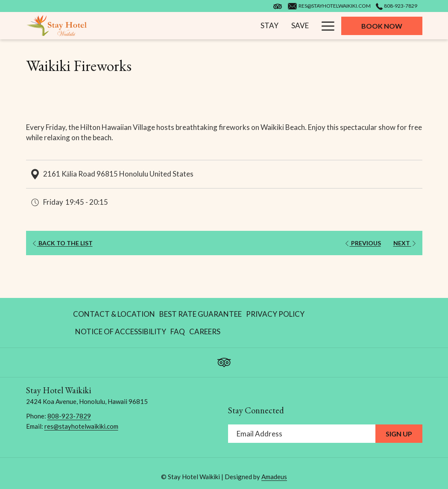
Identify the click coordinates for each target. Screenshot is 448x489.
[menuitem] (187, 26)
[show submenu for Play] (267, 26)
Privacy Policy (275, 314)
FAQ (178, 331)
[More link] (325, 26)
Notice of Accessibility (121, 331)
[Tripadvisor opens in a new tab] (224, 361)
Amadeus (274, 477)
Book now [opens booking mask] (382, 26)
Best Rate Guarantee (201, 314)
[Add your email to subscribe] (302, 434)
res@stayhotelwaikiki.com (81, 426)
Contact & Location (114, 314)
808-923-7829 (69, 416)
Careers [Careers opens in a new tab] (205, 333)
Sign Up (399, 434)
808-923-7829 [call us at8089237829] (396, 6)
